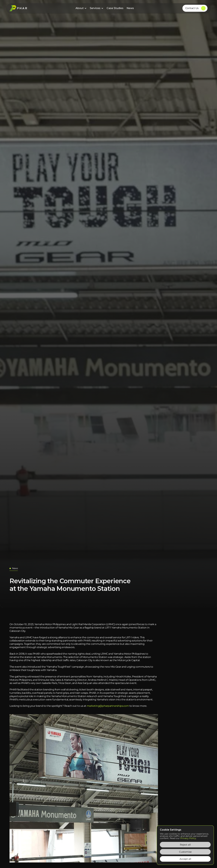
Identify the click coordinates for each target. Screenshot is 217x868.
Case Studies (115, 8)
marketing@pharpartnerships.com (108, 706)
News (130, 8)
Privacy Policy (188, 838)
